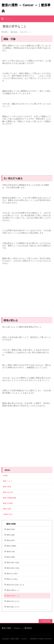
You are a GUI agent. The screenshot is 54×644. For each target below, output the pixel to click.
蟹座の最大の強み (13, 563)
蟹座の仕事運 (8, 503)
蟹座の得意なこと (13, 590)
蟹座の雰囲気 (11, 546)
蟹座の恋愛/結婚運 (10, 498)
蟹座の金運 (7, 509)
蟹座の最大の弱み (13, 568)
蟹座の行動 (11, 552)
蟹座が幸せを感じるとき (15, 585)
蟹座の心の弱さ (12, 579)
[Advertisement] (27, 151)
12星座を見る (8, 514)
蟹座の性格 (11, 529)
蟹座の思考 (11, 540)
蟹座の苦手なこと (13, 596)
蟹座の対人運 (9, 492)
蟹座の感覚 (11, 535)
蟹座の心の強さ (12, 574)
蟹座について (9, 481)
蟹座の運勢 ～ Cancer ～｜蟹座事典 (24, 639)
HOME (5, 32)
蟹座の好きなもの (13, 601)
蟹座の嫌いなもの (13, 607)
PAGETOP (47, 621)
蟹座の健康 (11, 557)
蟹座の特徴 (14, 32)
